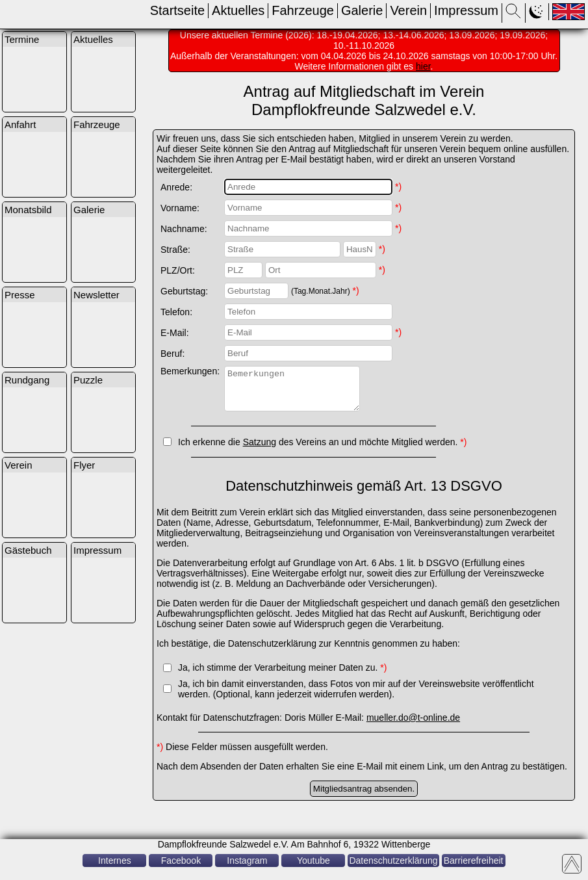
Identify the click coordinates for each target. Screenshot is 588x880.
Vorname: (180, 208)
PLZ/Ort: (178, 270)
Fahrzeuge (303, 10)
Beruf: (173, 354)
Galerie (362, 10)
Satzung (260, 450)
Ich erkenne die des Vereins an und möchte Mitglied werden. (322, 450)
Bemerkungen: (190, 371)
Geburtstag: (184, 291)
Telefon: (176, 312)
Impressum (466, 10)
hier (423, 66)
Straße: (175, 250)
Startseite (177, 10)
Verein (408, 10)
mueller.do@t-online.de (413, 725)
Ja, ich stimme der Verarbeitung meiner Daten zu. (282, 675)
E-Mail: (175, 333)
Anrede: (176, 187)
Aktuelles (238, 10)
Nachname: (184, 229)
